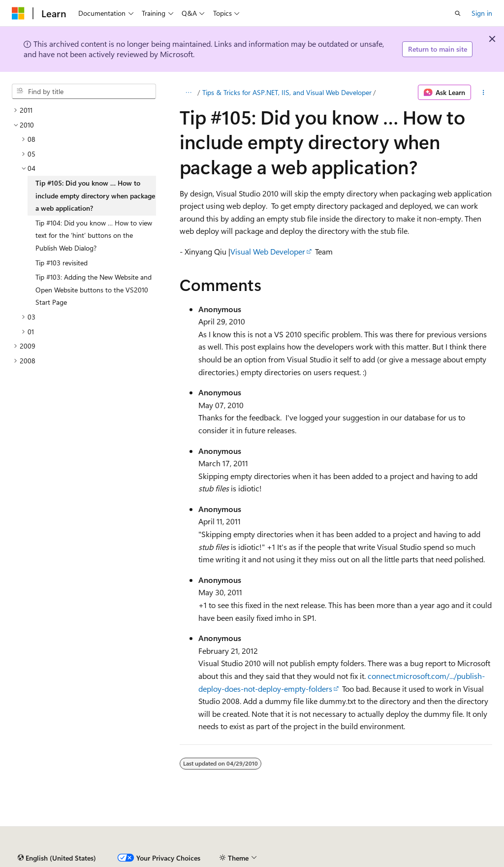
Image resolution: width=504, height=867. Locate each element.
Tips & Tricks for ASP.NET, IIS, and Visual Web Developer (287, 92)
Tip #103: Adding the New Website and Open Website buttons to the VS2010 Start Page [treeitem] (94, 289)
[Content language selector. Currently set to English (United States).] (57, 858)
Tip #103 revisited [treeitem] (62, 263)
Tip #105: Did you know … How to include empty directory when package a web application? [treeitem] (95, 195)
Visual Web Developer (268, 251)
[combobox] (84, 92)
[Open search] (458, 13)
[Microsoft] (18, 13)
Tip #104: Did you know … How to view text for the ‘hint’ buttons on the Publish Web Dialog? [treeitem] (94, 235)
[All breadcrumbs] (188, 93)
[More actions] (484, 93)
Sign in (482, 13)
